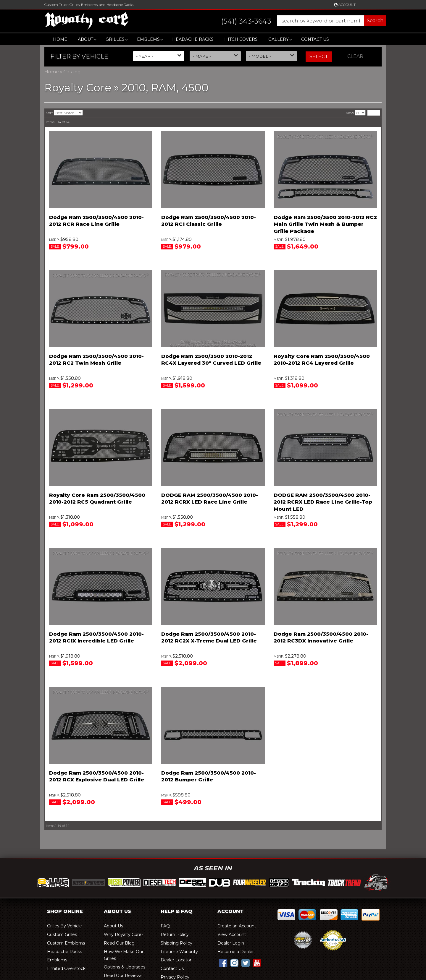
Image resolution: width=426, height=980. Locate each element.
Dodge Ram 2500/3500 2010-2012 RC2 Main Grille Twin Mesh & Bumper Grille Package (325, 224)
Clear (355, 56)
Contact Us (315, 39)
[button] (298, 21)
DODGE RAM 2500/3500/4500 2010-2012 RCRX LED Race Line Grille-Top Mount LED (323, 502)
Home (60, 39)
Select (319, 57)
